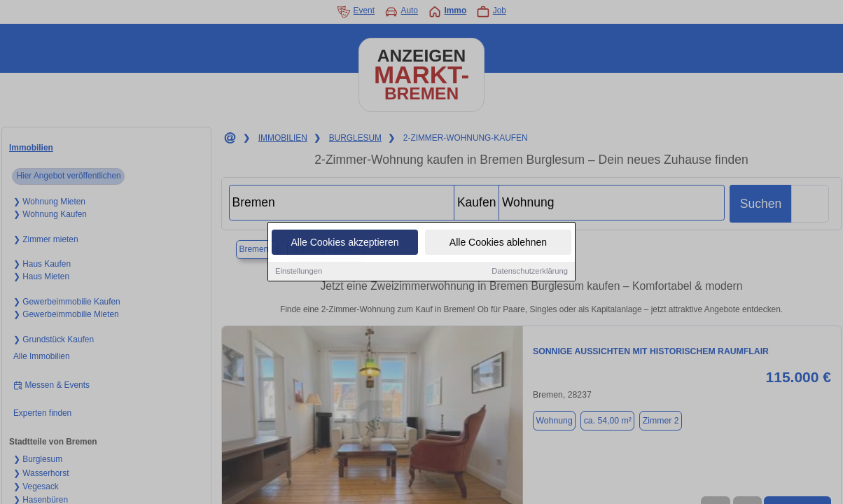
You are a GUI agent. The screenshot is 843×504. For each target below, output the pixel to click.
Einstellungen (299, 272)
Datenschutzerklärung (530, 272)
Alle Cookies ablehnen (498, 243)
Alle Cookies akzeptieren (344, 243)
